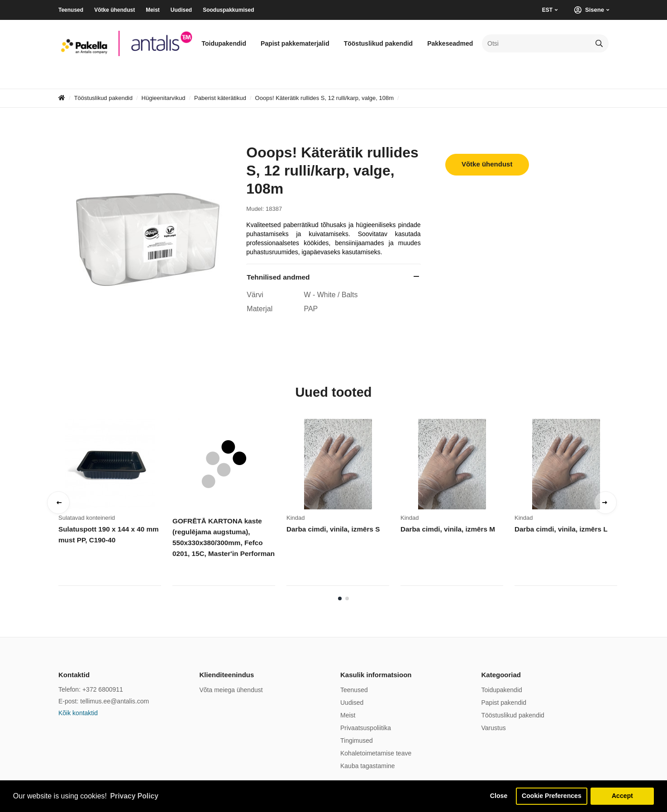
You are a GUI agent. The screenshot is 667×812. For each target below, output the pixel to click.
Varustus (494, 728)
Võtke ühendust (114, 10)
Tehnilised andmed (278, 277)
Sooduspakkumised (228, 10)
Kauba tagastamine (368, 766)
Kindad (295, 518)
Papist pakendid (504, 703)
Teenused (71, 10)
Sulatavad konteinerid (87, 518)
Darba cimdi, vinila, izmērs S (332, 529)
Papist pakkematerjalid (295, 43)
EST (547, 10)
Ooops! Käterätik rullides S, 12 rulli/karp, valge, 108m (324, 98)
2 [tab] (347, 598)
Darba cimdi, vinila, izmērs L (560, 529)
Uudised (181, 10)
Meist (153, 10)
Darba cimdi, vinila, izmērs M (447, 529)
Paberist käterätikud (220, 98)
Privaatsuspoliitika (366, 728)
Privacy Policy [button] (135, 795)
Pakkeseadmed (450, 43)
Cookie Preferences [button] (551, 796)
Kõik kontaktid (78, 713)
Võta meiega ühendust (231, 690)
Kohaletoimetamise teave (376, 753)
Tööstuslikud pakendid (378, 43)
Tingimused (357, 741)
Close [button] (496, 796)
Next (605, 503)
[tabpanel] (115, 505)
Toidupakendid (224, 43)
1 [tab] (340, 598)
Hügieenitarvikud (164, 98)
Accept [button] (622, 796)
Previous (58, 503)
